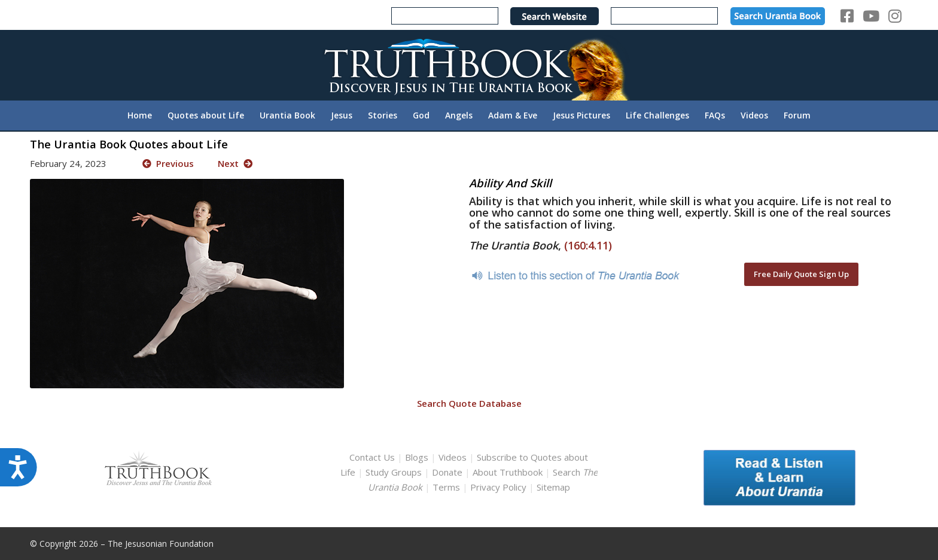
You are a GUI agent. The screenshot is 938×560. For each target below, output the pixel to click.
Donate (447, 472)
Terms (446, 487)
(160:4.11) (588, 245)
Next (235, 163)
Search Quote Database (469, 403)
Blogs (417, 457)
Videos (453, 457)
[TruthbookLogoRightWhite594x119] (469, 65)
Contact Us (372, 457)
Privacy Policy (498, 487)
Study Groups (395, 472)
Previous (168, 163)
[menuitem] (140, 115)
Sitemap (553, 487)
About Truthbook (508, 472)
